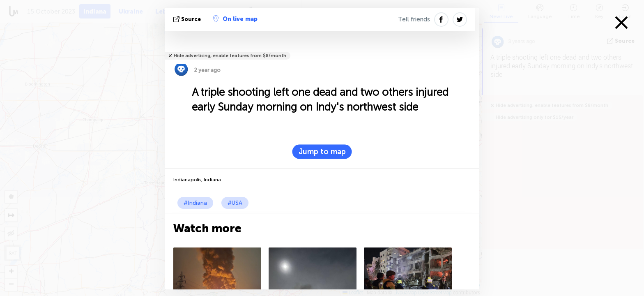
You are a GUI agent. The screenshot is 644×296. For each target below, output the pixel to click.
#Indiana (195, 203)
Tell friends (414, 19)
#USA (235, 203)
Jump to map (322, 152)
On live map (235, 19)
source (188, 19)
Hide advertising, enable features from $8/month (230, 56)
